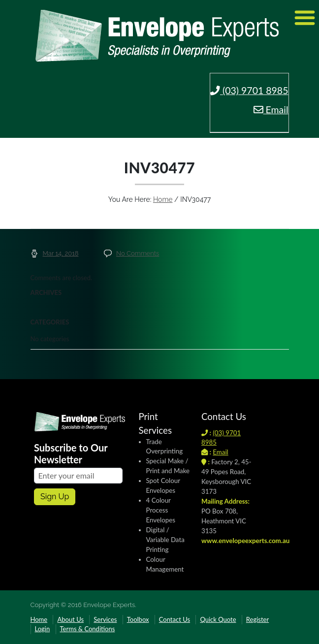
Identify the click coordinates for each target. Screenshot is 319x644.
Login (43, 629)
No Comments (138, 253)
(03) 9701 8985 (249, 90)
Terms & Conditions (88, 629)
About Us (70, 619)
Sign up (55, 497)
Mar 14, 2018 (61, 253)
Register (257, 619)
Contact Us (175, 619)
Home (163, 199)
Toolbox (138, 619)
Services (105, 619)
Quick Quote (218, 619)
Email (271, 110)
